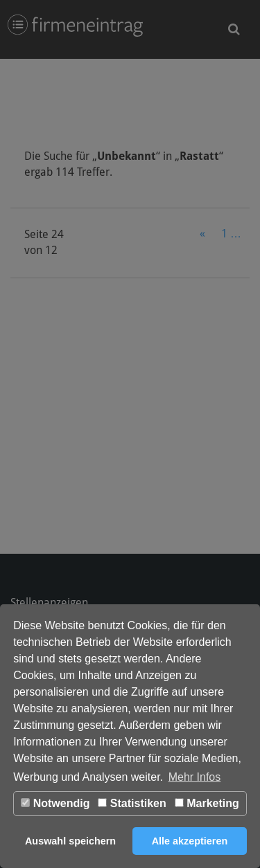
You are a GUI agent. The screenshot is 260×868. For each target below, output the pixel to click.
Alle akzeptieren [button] (190, 841)
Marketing (207, 803)
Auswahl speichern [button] (70, 841)
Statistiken (132, 803)
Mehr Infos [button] (195, 777)
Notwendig (55, 803)
